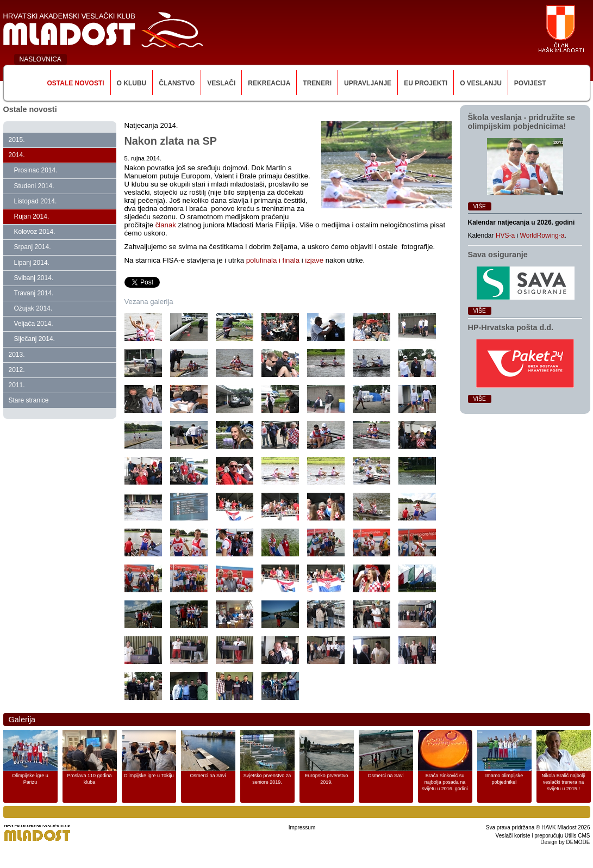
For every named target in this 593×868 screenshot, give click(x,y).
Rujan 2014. (32, 216)
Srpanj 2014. (33, 247)
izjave (315, 260)
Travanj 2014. (34, 293)
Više (480, 206)
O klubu (132, 83)
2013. (17, 355)
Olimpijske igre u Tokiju (149, 776)
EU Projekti (426, 83)
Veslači (221, 83)
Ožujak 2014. (33, 308)
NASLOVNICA (40, 59)
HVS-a (505, 235)
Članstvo (177, 83)
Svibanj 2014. (34, 278)
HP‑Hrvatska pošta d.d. (511, 327)
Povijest (530, 83)
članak (166, 225)
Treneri (317, 83)
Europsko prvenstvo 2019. (327, 779)
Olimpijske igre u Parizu (30, 779)
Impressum (302, 827)
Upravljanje (368, 83)
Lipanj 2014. (32, 263)
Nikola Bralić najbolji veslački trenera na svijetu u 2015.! (563, 782)
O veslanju (481, 83)
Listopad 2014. (36, 201)
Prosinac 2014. (36, 170)
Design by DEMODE (565, 842)
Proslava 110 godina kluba (89, 779)
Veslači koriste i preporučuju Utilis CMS (543, 836)
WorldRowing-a (542, 235)
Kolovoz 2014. (35, 232)
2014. (17, 155)
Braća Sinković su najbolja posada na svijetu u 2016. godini (445, 782)
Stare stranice (29, 400)
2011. (17, 385)
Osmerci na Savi (208, 776)
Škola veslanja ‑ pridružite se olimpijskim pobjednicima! (522, 122)
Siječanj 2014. (35, 339)
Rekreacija (269, 83)
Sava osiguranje (498, 255)
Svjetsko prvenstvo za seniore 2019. (267, 779)
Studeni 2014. (34, 186)
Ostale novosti (75, 83)
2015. (17, 140)
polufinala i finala (274, 260)
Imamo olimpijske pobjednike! (504, 779)
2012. (17, 370)
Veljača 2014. (34, 324)
